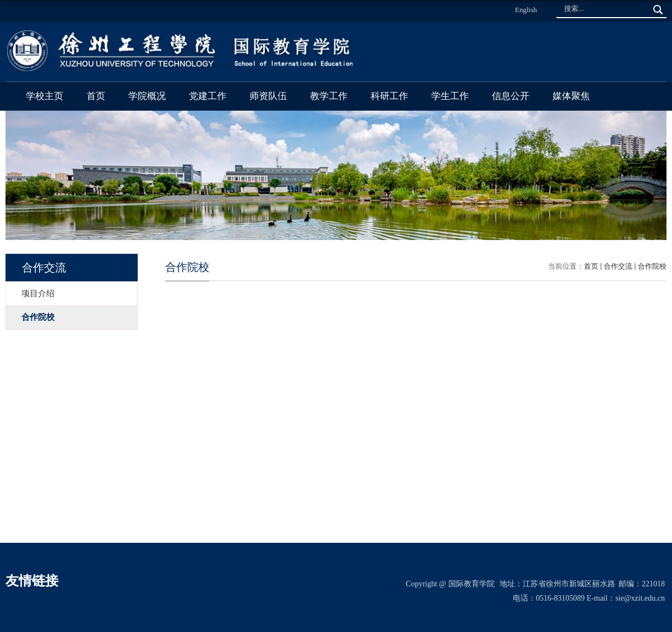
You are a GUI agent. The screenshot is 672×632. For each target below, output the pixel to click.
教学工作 (329, 96)
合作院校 (652, 266)
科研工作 (389, 96)
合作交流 (618, 266)
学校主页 (45, 96)
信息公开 (511, 96)
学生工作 (450, 96)
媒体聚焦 (571, 96)
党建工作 (208, 96)
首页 (96, 96)
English (526, 10)
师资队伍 (268, 96)
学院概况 (147, 96)
